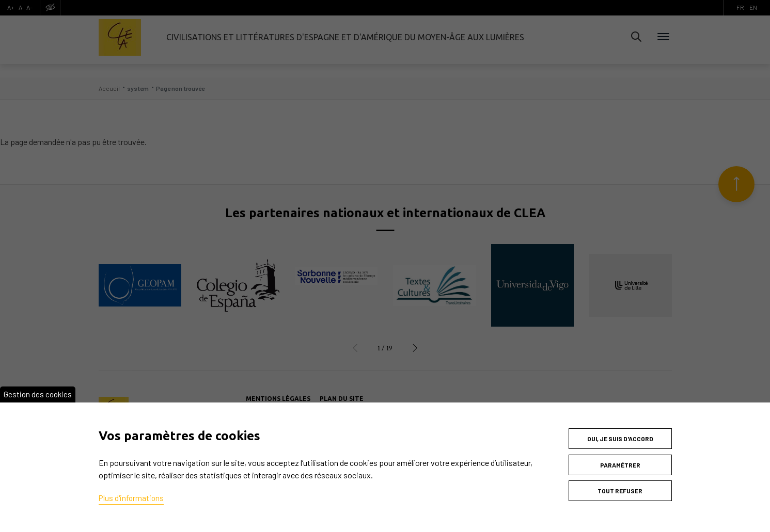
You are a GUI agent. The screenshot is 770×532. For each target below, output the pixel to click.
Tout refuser (620, 488)
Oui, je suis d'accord (620, 431)
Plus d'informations (132, 490)
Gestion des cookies (39, 387)
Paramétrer (620, 460)
